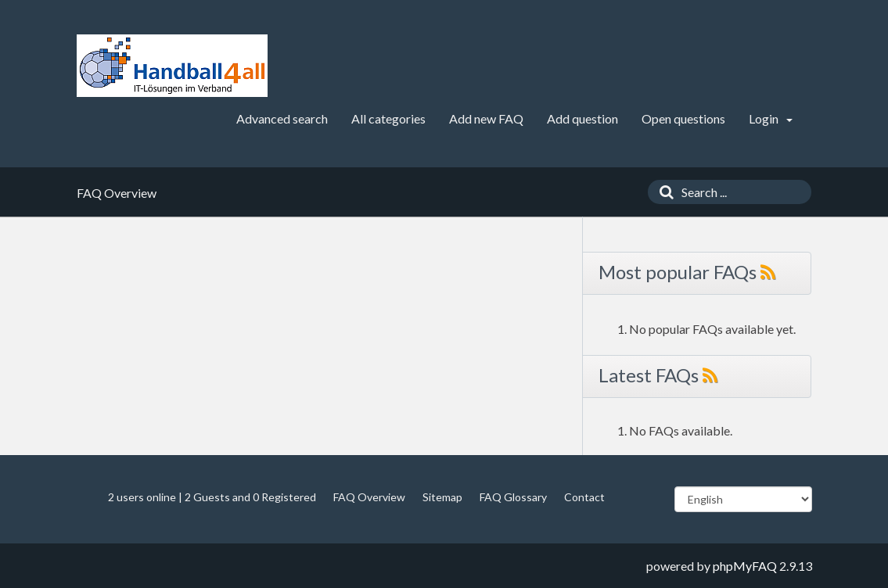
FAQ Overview (369, 497)
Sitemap (442, 497)
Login (771, 118)
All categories (388, 118)
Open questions (683, 118)
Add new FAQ (486, 118)
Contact (584, 497)
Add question (582, 118)
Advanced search (282, 118)
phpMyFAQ (745, 566)
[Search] (663, 192)
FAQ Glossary (513, 497)
